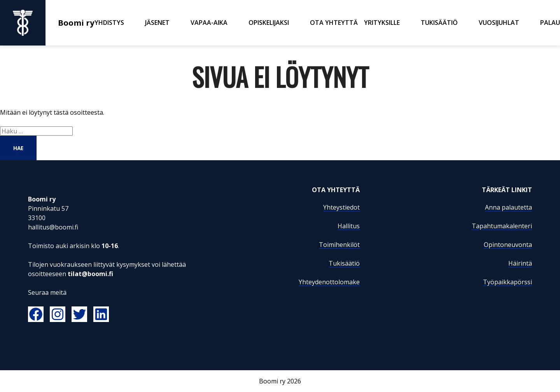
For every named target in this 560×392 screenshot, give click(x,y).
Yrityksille (382, 23)
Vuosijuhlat (499, 23)
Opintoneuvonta (508, 245)
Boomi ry (47, 23)
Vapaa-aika (209, 23)
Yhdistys (109, 23)
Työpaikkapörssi (507, 282)
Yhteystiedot (341, 207)
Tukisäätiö (439, 23)
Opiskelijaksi (269, 23)
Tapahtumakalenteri (502, 226)
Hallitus (349, 226)
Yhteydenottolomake (329, 282)
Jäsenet (157, 23)
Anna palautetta (508, 207)
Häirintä (520, 263)
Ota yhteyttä (334, 23)
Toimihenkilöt (339, 245)
